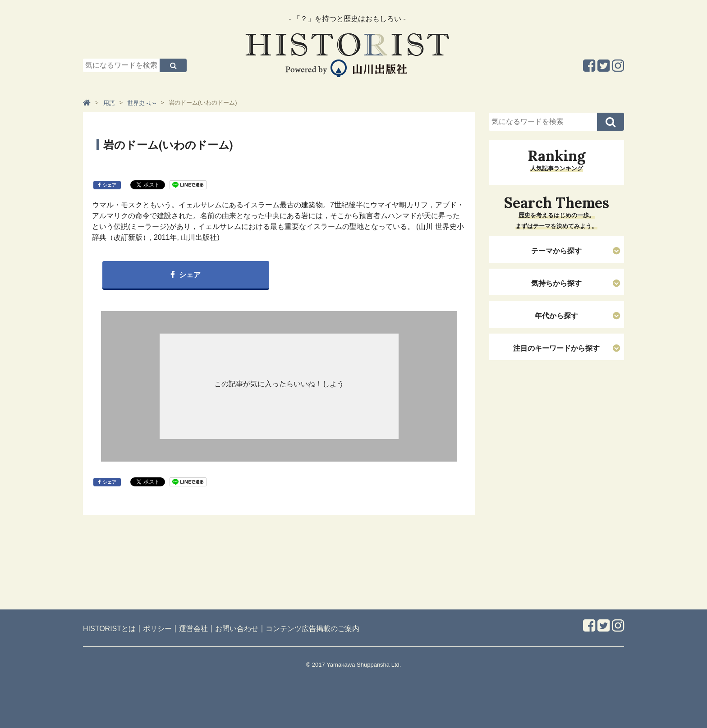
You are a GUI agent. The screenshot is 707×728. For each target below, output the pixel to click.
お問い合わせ (237, 629)
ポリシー (157, 629)
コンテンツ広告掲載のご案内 (312, 629)
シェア (110, 185)
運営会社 (193, 629)
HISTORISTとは (109, 629)
